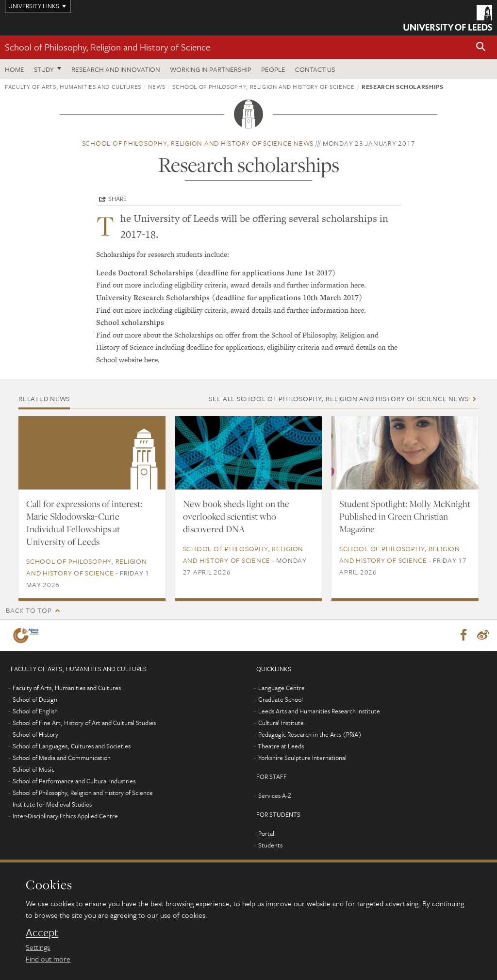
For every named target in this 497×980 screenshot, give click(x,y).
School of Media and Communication (62, 758)
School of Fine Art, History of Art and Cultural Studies (84, 723)
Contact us (315, 69)
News (157, 86)
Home (15, 69)
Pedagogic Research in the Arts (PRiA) (310, 735)
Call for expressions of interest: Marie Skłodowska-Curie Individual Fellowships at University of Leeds (84, 523)
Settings (38, 947)
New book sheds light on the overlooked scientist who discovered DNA (236, 516)
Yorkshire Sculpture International (302, 758)
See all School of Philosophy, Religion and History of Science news (339, 398)
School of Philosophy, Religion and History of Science (108, 47)
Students (270, 845)
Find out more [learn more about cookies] (48, 959)
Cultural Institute (281, 723)
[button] (481, 47)
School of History (35, 735)
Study (44, 69)
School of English (35, 711)
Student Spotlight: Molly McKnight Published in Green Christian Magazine (405, 516)
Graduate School (281, 700)
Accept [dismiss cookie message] (42, 932)
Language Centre (282, 688)
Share (117, 199)
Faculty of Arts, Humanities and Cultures (73, 86)
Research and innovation (116, 69)
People (273, 69)
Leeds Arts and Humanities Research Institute (319, 711)
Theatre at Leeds (281, 746)
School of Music (33, 770)
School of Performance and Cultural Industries (74, 781)
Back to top (29, 610)
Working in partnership (211, 69)
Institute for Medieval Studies (52, 805)
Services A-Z (275, 796)
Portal (266, 834)
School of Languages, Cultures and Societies (72, 746)
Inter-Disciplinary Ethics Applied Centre (65, 816)
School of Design (35, 700)
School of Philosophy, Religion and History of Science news (198, 143)
